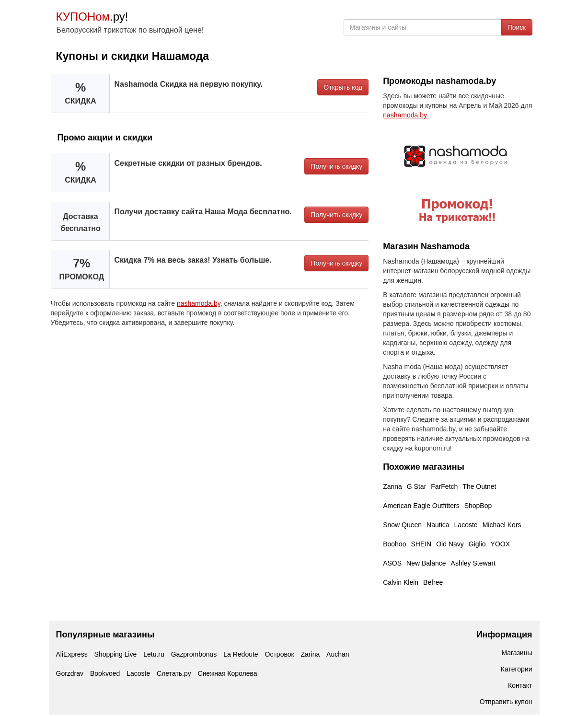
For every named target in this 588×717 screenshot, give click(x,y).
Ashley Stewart (473, 563)
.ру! (92, 17)
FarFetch (444, 486)
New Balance (426, 563)
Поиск (517, 27)
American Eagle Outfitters (421, 506)
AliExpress (72, 654)
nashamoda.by (199, 303)
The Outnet (479, 486)
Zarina (392, 486)
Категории (517, 669)
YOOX (500, 544)
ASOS (392, 563)
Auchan (338, 654)
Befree (433, 582)
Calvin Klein (401, 582)
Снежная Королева (228, 673)
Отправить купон (506, 702)
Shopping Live (116, 654)
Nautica (438, 525)
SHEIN (421, 544)
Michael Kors (502, 525)
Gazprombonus (194, 654)
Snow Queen (402, 525)
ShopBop (478, 506)
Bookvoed (105, 673)
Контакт (520, 685)
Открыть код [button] (343, 87)
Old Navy (450, 544)
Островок (280, 654)
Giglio (477, 544)
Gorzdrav (70, 673)
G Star (416, 486)
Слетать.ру (174, 673)
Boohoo (394, 544)
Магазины (517, 653)
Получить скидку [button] (336, 166)
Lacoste (466, 525)
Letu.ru (154, 654)
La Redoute (241, 654)
